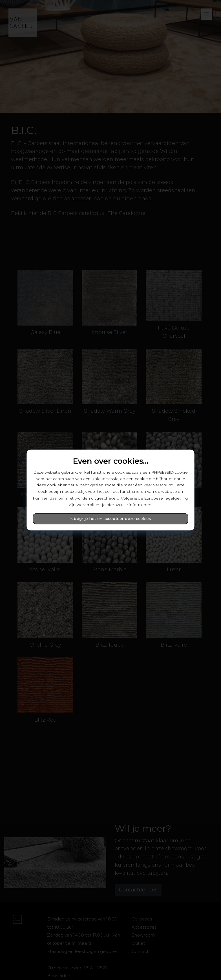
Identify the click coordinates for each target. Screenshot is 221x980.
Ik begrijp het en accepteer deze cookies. (111, 519)
